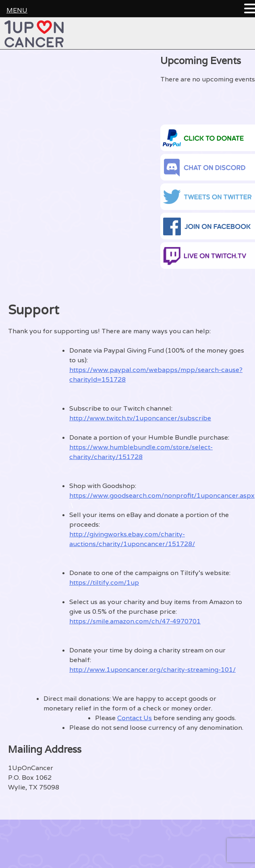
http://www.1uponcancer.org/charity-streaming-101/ (152, 670)
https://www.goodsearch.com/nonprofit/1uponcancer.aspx (162, 495)
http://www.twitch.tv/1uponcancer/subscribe (140, 418)
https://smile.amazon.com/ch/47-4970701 (135, 621)
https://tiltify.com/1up (104, 582)
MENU (17, 10)
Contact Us (135, 718)
